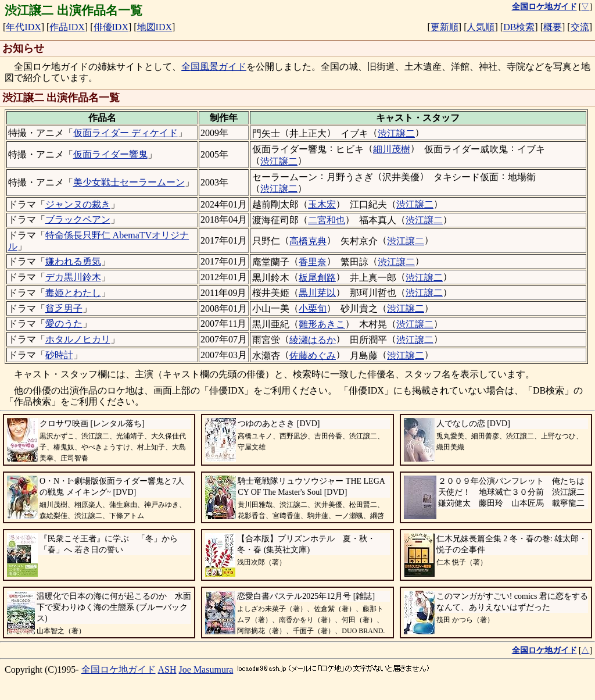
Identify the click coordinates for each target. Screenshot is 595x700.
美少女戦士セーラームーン (129, 182)
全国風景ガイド (214, 67)
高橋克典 (308, 241)
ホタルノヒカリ (78, 339)
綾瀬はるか (313, 340)
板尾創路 (317, 278)
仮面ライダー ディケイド (126, 133)
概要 (553, 27)
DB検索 (519, 27)
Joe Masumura (206, 669)
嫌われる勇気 (73, 261)
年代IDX (23, 27)
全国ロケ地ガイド (119, 669)
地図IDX (155, 27)
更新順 (445, 27)
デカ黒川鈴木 (73, 277)
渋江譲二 (396, 133)
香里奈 (313, 262)
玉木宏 (322, 204)
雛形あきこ (322, 324)
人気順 (481, 27)
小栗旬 (313, 308)
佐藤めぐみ (313, 356)
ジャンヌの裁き (78, 204)
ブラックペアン (78, 219)
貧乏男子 (64, 308)
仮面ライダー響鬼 (110, 154)
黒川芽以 (317, 293)
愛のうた (64, 324)
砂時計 (59, 355)
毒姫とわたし (73, 293)
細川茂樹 (392, 149)
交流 (580, 27)
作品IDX (67, 27)
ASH (167, 669)
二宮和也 (327, 220)
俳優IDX (111, 27)
